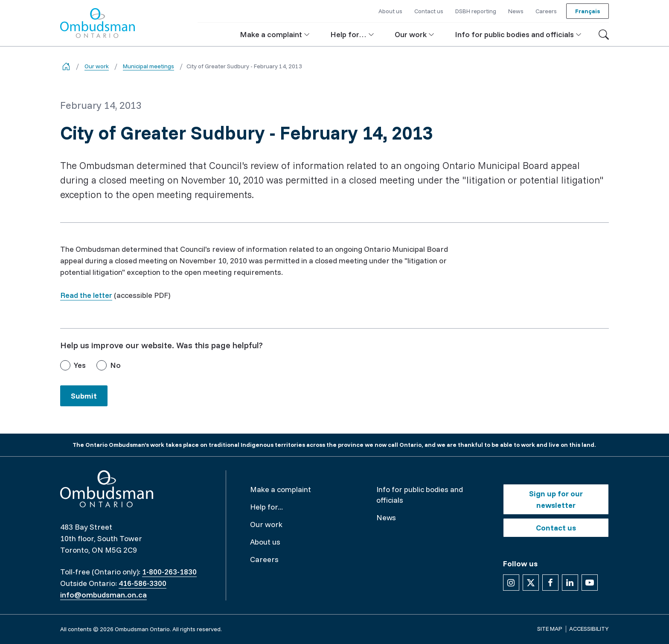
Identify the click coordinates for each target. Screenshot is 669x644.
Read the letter (86, 295)
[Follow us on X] (531, 583)
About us (265, 542)
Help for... (266, 507)
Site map (550, 629)
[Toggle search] (604, 35)
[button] (275, 34)
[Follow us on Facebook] (550, 583)
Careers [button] (546, 11)
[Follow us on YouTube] (590, 583)
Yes (80, 365)
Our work (97, 66)
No (115, 365)
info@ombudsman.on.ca (103, 595)
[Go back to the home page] (66, 66)
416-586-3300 (143, 583)
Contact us (556, 528)
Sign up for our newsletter (556, 499)
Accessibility (589, 629)
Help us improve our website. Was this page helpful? (161, 345)
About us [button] (390, 11)
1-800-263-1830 (169, 572)
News (386, 517)
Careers (264, 559)
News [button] (516, 11)
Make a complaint (281, 489)
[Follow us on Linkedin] (570, 583)
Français (588, 11)
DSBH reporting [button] (476, 11)
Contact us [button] (429, 11)
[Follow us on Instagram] (511, 583)
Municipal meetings (148, 66)
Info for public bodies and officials (420, 495)
